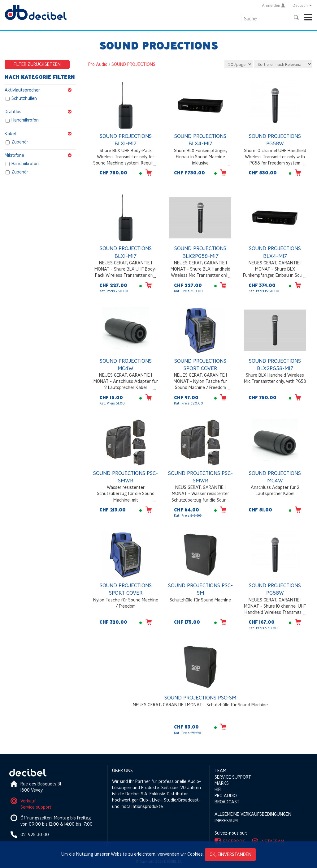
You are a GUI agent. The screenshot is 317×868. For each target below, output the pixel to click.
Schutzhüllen (24, 98)
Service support (36, 807)
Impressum (226, 821)
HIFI (218, 789)
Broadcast (227, 802)
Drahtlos (40, 112)
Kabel (40, 134)
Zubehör (20, 142)
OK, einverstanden (230, 854)
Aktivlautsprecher (40, 90)
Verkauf (28, 801)
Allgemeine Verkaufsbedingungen (253, 814)
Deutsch (302, 5)
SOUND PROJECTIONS (133, 64)
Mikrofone (40, 155)
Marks (222, 783)
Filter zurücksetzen (37, 64)
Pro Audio (98, 64)
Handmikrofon (25, 120)
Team (220, 770)
